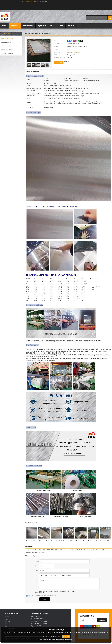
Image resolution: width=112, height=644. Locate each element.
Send (45, 599)
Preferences (60, 640)
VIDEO (61, 26)
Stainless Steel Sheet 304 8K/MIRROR (81, 541)
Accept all (66, 636)
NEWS (52, 26)
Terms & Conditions (51, 596)
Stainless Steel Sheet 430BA (69, 541)
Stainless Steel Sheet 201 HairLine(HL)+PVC (32, 541)
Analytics (52, 640)
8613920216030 (42, 624)
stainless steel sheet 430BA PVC (36, 550)
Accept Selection (56, 636)
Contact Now (59, 62)
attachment (43, 593)
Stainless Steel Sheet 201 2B (56, 541)
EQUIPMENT (42, 26)
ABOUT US (8, 619)
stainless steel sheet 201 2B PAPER (75, 550)
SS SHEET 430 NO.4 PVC (55, 550)
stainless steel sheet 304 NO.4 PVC (37, 553)
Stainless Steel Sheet (106, 541)
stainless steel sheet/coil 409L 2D (97, 550)
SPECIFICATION (28, 26)
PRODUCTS (15, 26)
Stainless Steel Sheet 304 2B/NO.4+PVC (93, 541)
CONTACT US (72, 26)
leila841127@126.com (41, 621)
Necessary (44, 640)
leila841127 (38, 626)
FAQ (6, 626)
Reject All (46, 636)
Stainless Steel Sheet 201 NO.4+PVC (44, 541)
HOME (4, 26)
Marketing (68, 640)
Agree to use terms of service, (41, 596)
